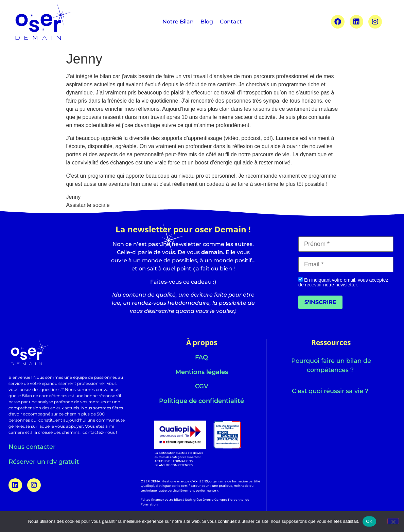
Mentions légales (202, 372)
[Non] (393, 521)
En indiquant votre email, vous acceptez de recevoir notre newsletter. (343, 282)
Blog (207, 22)
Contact (231, 22)
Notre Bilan (178, 22)
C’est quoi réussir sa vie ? (331, 391)
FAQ (201, 357)
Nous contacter (32, 447)
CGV (202, 386)
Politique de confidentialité (201, 401)
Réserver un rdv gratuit (44, 462)
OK (369, 521)
